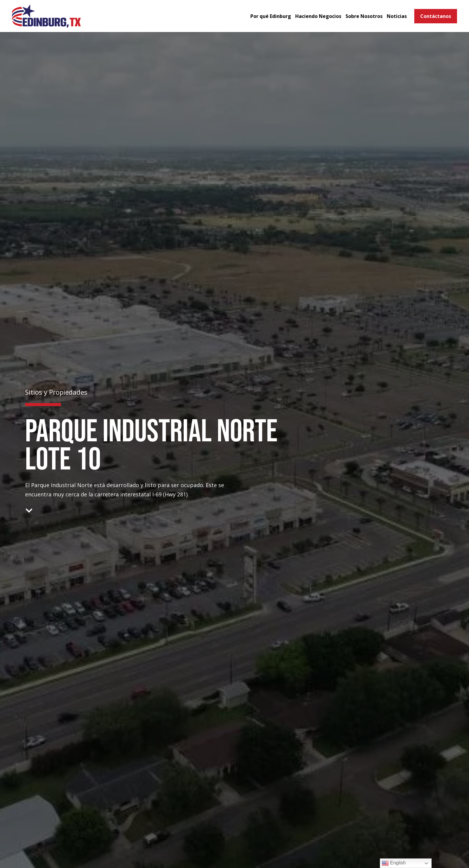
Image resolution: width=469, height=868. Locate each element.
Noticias (397, 16)
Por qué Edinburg (271, 16)
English (394, 863)
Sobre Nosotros (364, 16)
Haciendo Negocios (318, 16)
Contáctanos (436, 16)
